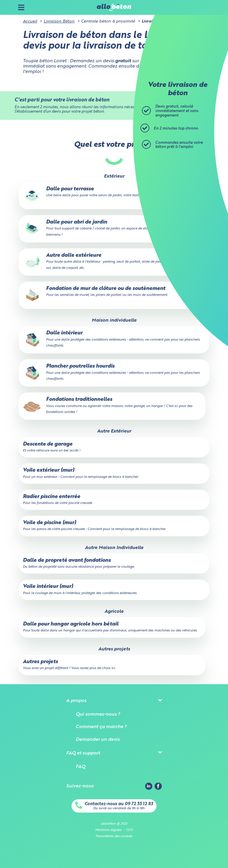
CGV (129, 830)
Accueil (30, 21)
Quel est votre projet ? (114, 145)
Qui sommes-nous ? (98, 714)
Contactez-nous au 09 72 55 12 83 (119, 804)
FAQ (80, 767)
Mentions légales (108, 830)
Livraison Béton (59, 21)
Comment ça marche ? (101, 727)
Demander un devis (98, 740)
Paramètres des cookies (114, 836)
